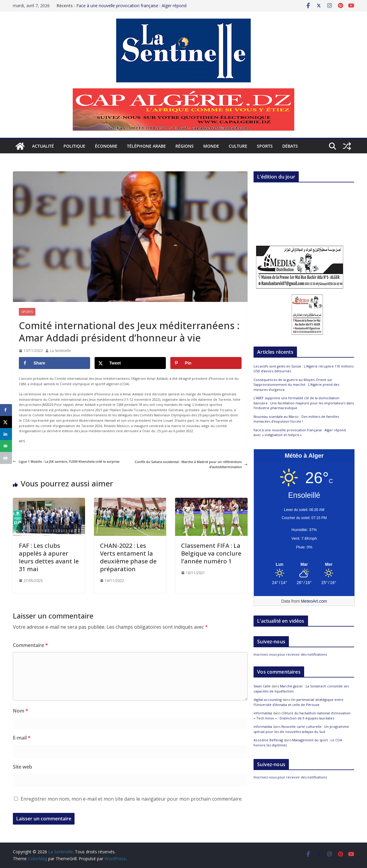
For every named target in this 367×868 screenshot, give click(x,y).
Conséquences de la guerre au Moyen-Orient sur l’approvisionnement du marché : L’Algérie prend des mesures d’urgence (296, 385)
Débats (290, 146)
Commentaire (30, 645)
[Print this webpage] (6, 458)
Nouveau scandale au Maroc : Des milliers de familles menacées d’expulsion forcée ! (296, 419)
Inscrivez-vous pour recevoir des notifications (290, 654)
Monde (211, 146)
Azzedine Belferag (268, 740)
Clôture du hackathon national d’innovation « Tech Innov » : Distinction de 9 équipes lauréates (302, 716)
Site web (22, 767)
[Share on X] (130, 363)
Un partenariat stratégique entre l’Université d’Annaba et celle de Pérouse (298, 702)
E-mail (22, 738)
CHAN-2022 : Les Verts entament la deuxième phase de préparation (128, 557)
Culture (238, 146)
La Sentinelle (60, 351)
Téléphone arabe (146, 146)
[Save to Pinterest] (206, 363)
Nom (21, 711)
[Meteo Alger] (304, 565)
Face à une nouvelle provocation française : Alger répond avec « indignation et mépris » (131, 9)
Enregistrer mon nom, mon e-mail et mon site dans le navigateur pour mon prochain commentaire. (132, 799)
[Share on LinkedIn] (6, 434)
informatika (263, 713)
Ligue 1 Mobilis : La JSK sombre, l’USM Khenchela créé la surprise (66, 461)
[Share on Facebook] (54, 363)
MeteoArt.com (314, 601)
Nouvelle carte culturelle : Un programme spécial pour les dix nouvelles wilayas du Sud (301, 729)
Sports (265, 146)
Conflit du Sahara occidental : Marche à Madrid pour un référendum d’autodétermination (191, 464)
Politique (74, 146)
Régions (185, 146)
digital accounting (268, 700)
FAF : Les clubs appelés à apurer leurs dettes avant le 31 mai (49, 557)
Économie (106, 146)
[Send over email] (6, 446)
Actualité (43, 146)
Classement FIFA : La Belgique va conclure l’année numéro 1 (211, 553)
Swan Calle (262, 686)
